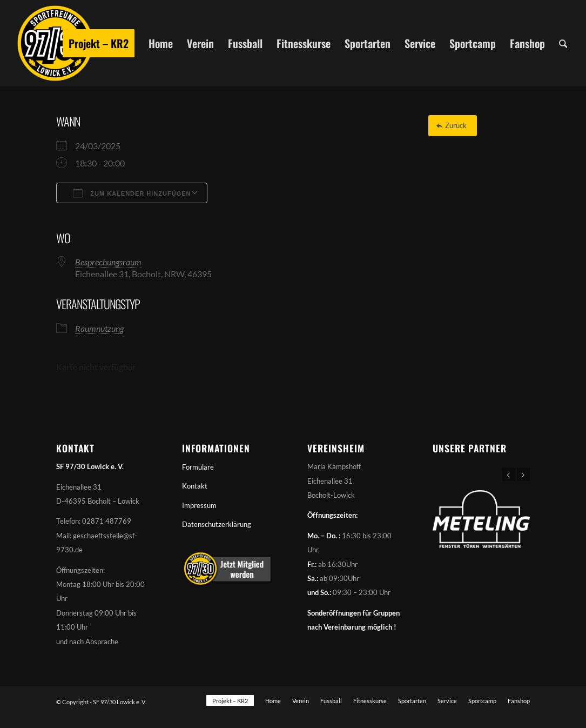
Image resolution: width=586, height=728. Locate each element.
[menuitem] (99, 43)
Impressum (199, 505)
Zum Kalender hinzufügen (132, 193)
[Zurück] (453, 126)
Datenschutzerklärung (217, 524)
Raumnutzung (99, 328)
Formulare (198, 467)
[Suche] (563, 43)
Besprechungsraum (108, 262)
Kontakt (195, 486)
